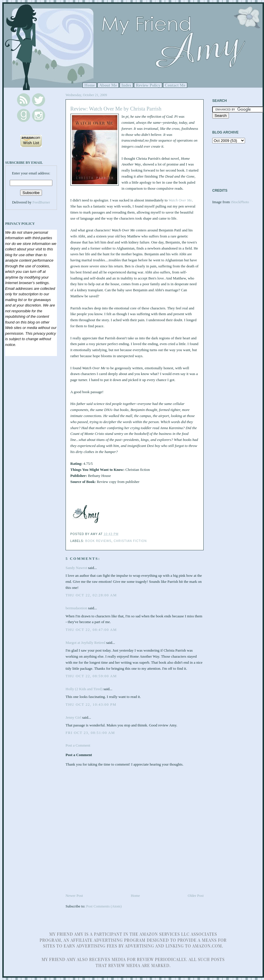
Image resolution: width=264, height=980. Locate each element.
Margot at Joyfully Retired (85, 643)
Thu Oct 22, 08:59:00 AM (91, 676)
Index (126, 85)
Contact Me (175, 85)
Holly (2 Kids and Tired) (84, 689)
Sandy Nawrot (76, 568)
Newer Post (74, 896)
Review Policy (148, 85)
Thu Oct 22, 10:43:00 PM (91, 704)
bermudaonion (76, 608)
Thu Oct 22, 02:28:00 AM (91, 595)
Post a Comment (78, 745)
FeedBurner (41, 202)
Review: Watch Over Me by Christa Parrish (116, 109)
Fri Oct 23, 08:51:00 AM (90, 733)
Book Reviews (98, 541)
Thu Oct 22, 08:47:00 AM (91, 630)
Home (90, 85)
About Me (108, 85)
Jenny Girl (73, 717)
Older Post (196, 896)
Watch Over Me (180, 200)
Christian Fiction (130, 541)
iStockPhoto (240, 202)
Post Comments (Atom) (104, 906)
